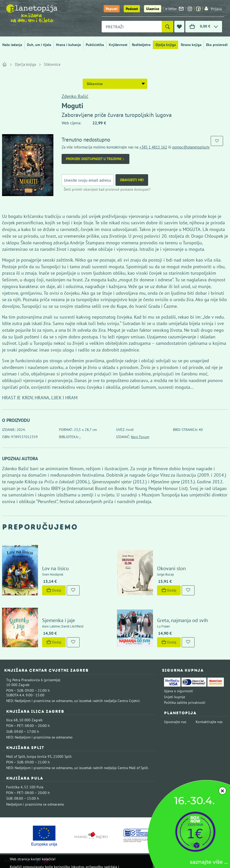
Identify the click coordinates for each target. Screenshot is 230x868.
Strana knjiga (191, 45)
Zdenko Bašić (75, 96)
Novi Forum (140, 437)
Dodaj (54, 590)
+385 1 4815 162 (153, 147)
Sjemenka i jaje (59, 620)
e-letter (174, 9)
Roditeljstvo (141, 45)
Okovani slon (171, 568)
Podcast (132, 9)
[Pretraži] (167, 27)
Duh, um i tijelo (39, 45)
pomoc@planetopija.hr (191, 147)
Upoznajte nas (175, 722)
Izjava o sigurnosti (179, 691)
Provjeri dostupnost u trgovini (95, 159)
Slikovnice (52, 64)
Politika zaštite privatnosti (185, 703)
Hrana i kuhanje (68, 45)
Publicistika (95, 45)
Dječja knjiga (166, 45)
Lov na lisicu (55, 568)
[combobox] (132, 27)
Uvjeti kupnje (175, 697)
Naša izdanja (12, 45)
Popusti (112, 9)
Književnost (118, 45)
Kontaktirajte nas (209, 722)
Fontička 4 (14, 787)
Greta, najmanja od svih (183, 620)
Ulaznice (153, 9)
